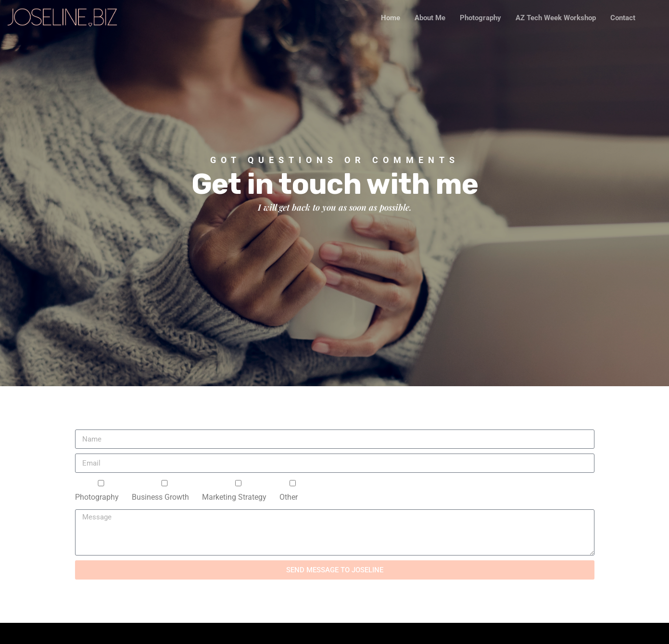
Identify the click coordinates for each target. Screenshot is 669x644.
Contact (623, 18)
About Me (430, 18)
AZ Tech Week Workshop (556, 18)
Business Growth (160, 497)
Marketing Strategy (234, 497)
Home (391, 18)
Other (289, 497)
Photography (480, 18)
